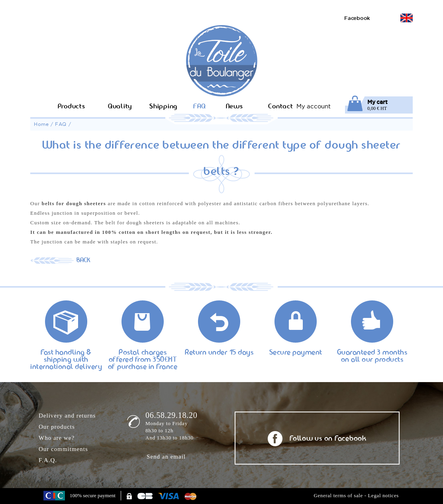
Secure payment (296, 353)
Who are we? (57, 438)
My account (314, 106)
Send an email (166, 457)
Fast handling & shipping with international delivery (66, 357)
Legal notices (383, 495)
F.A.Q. (48, 460)
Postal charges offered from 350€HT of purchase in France (143, 357)
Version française (389, 18)
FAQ (61, 124)
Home (41, 124)
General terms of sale (338, 495)
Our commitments (63, 449)
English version (407, 18)
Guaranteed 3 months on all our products (372, 357)
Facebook (357, 18)
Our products (57, 427)
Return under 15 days (219, 353)
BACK (83, 261)
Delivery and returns (67, 416)
